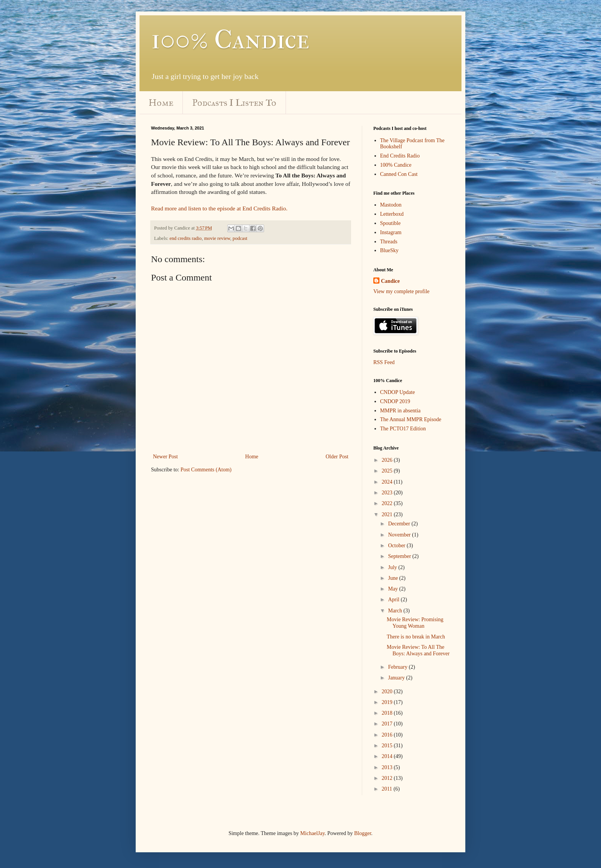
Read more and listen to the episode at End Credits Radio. (219, 208)
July (393, 567)
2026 (388, 460)
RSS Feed (384, 362)
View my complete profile (401, 291)
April (394, 600)
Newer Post (165, 457)
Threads (389, 242)
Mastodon (391, 205)
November (400, 535)
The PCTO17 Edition (403, 429)
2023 (388, 493)
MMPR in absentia (401, 411)
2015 (388, 746)
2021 (388, 514)
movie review (217, 238)
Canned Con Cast (399, 174)
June (393, 578)
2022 (388, 503)
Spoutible (391, 223)
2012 (388, 778)
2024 (388, 482)
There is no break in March (416, 637)
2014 (388, 756)
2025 (388, 471)
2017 (388, 724)
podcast (240, 238)
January (397, 678)
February (398, 667)
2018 (388, 713)
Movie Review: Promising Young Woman (415, 623)
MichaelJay (312, 833)
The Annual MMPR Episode (411, 419)
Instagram (391, 232)
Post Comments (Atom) (206, 470)
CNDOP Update (398, 392)
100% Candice (230, 39)
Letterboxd (392, 214)
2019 (388, 702)
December (400, 524)
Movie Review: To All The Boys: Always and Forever (418, 650)
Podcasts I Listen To (234, 103)
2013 (388, 767)
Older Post (337, 457)
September (400, 556)
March (396, 611)
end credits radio (186, 238)
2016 (388, 735)
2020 (388, 692)
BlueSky (389, 250)
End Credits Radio (400, 156)
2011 (388, 789)
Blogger (363, 833)
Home (161, 103)
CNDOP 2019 (395, 401)
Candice (390, 281)
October (397, 546)
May (393, 589)
